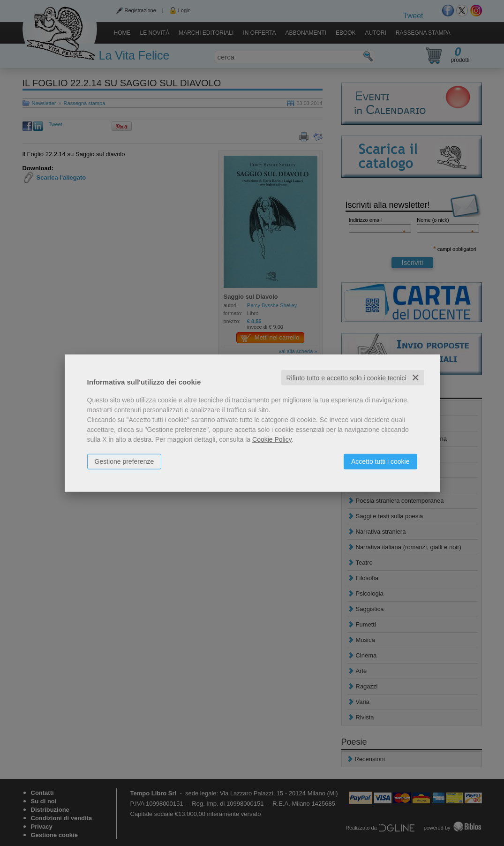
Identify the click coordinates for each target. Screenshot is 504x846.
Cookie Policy (272, 439)
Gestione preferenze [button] (124, 461)
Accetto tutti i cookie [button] (380, 461)
